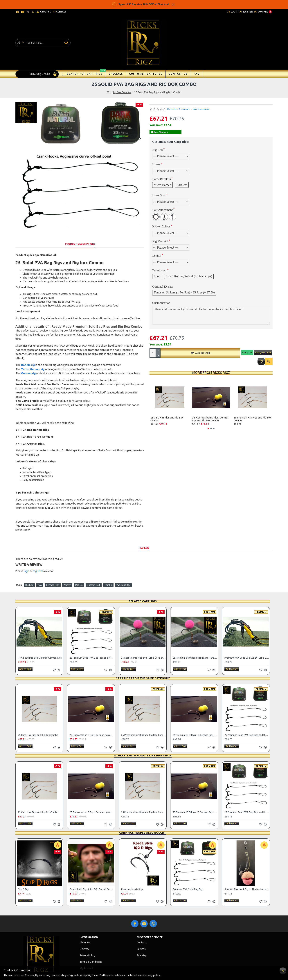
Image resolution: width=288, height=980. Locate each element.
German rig (28, 369)
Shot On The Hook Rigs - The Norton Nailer (247, 871)
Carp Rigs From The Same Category (143, 663)
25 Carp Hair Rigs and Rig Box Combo (167, 419)
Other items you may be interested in (143, 738)
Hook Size (159, 195)
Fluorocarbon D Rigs (132, 871)
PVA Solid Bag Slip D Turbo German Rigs (40, 644)
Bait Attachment (162, 210)
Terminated (159, 270)
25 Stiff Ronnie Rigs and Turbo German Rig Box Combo (143, 644)
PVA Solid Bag (124, 571)
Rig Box (157, 150)
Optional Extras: (163, 287)
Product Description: (80, 239)
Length (157, 256)
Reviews (144, 539)
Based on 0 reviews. (179, 109)
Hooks (156, 164)
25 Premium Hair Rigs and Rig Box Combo (252, 419)
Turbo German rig (33, 365)
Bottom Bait (94, 571)
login (27, 562)
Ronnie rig (28, 360)
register (37, 562)
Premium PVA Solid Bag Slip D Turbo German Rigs (247, 644)
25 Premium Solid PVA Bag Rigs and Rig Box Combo (92, 644)
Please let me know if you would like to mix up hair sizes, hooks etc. (211, 315)
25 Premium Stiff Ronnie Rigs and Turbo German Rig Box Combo (195, 644)
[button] (208, 428)
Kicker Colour (161, 226)
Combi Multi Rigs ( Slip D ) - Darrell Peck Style (92, 871)
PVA (40, 571)
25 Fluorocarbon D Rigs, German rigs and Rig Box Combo (210, 419)
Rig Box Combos (122, 92)
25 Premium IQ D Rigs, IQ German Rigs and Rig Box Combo (195, 719)
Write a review (201, 109)
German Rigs (53, 571)
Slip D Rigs (24, 871)
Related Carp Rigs (143, 587)
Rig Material (160, 241)
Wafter (67, 571)
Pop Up (79, 571)
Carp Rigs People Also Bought (143, 814)
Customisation (161, 303)
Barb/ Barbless (162, 179)
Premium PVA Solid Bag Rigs (188, 871)
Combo (108, 571)
